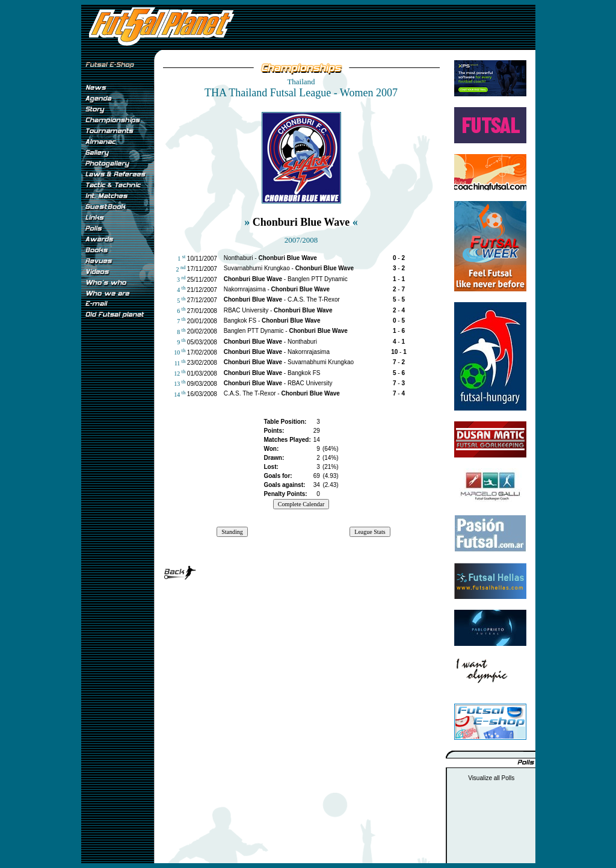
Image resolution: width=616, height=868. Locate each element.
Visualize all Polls (491, 778)
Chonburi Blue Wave (301, 222)
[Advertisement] (117, 523)
